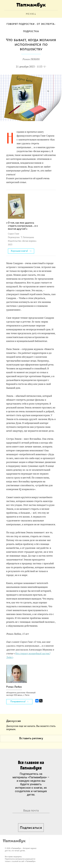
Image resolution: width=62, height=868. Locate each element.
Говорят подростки (20, 24)
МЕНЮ (30, 14)
